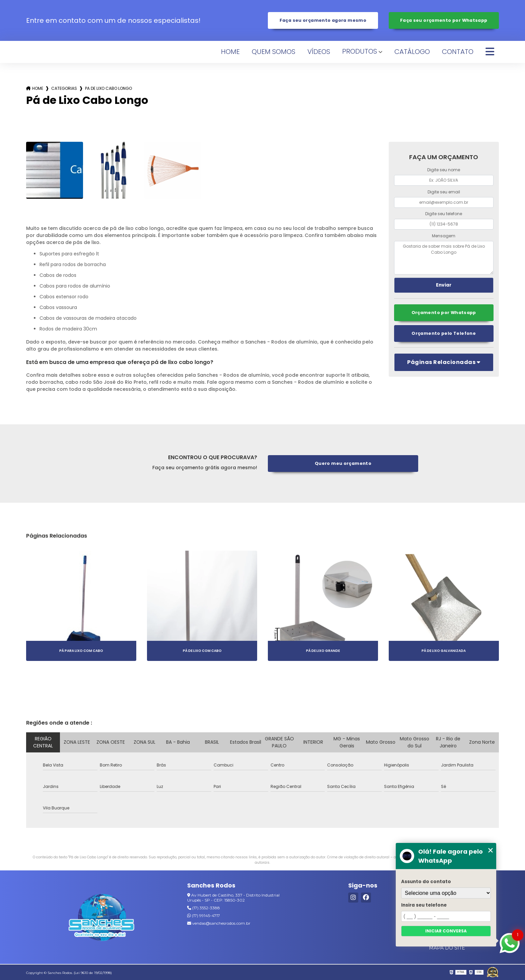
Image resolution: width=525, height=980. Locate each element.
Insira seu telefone (424, 905)
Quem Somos (274, 52)
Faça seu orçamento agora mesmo (323, 20)
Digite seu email (444, 192)
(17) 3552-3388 (204, 908)
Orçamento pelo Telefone (444, 333)
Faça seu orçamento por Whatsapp (444, 20)
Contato (458, 52)
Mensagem (444, 236)
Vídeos (319, 52)
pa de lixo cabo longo (108, 88)
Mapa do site (447, 948)
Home (230, 52)
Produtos (360, 51)
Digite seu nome (444, 170)
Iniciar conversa (446, 931)
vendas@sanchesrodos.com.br (219, 923)
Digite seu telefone (444, 214)
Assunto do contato (426, 882)
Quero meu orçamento (343, 463)
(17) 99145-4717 (204, 915)
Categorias (64, 88)
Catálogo (412, 52)
